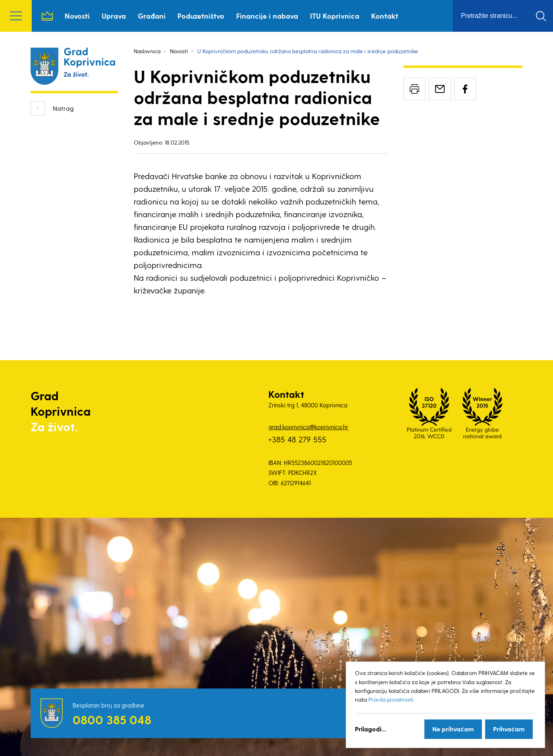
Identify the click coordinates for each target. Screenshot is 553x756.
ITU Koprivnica (335, 16)
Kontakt (385, 16)
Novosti (77, 16)
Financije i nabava (267, 16)
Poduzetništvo (201, 16)
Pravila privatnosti (391, 699)
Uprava (114, 16)
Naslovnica (47, 16)
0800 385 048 (112, 719)
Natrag (63, 108)
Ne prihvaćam (453, 729)
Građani (152, 16)
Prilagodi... (371, 729)
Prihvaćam (509, 729)
